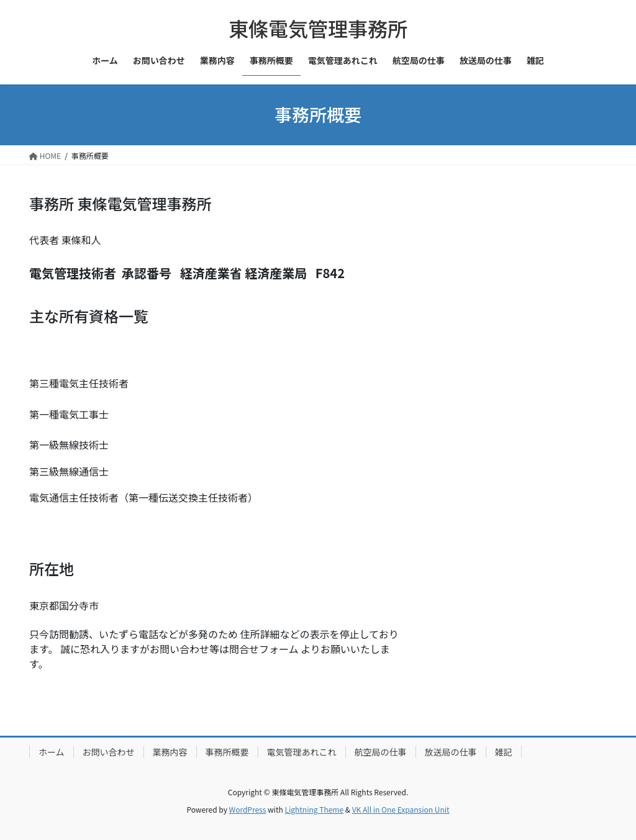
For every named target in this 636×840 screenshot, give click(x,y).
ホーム (52, 752)
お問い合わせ (109, 752)
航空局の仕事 (381, 752)
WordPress (248, 809)
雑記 (504, 752)
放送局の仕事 (451, 752)
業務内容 (170, 752)
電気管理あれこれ (302, 752)
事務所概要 (227, 752)
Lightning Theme (314, 809)
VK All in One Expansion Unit (401, 809)
